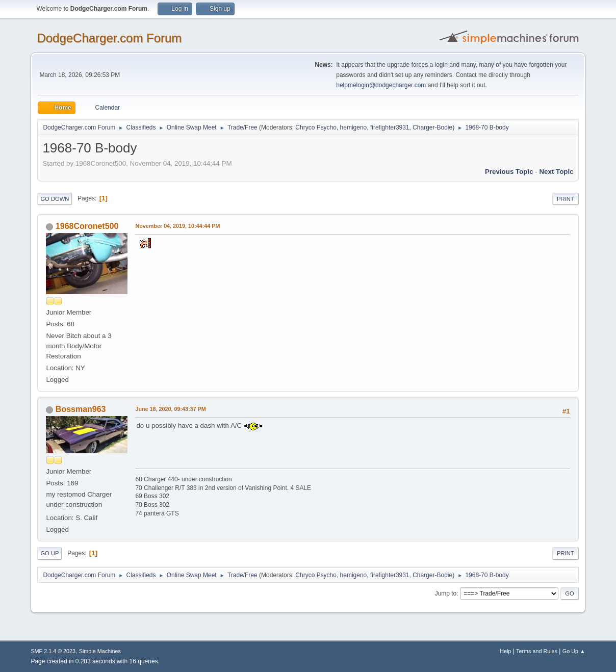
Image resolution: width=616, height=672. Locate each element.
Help (505, 651)
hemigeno (354, 127)
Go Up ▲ (574, 651)
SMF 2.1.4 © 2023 (53, 651)
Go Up (49, 553)
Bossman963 (81, 409)
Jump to (446, 593)
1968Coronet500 (87, 226)
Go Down (55, 199)
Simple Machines (100, 651)
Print (566, 199)
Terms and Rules (537, 651)
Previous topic (509, 172)
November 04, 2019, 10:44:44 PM (177, 226)
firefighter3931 (390, 127)
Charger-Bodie (432, 127)
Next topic (556, 172)
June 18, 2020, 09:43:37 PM (170, 409)
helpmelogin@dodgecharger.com (381, 85)
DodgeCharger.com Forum (109, 38)
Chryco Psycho (316, 127)
